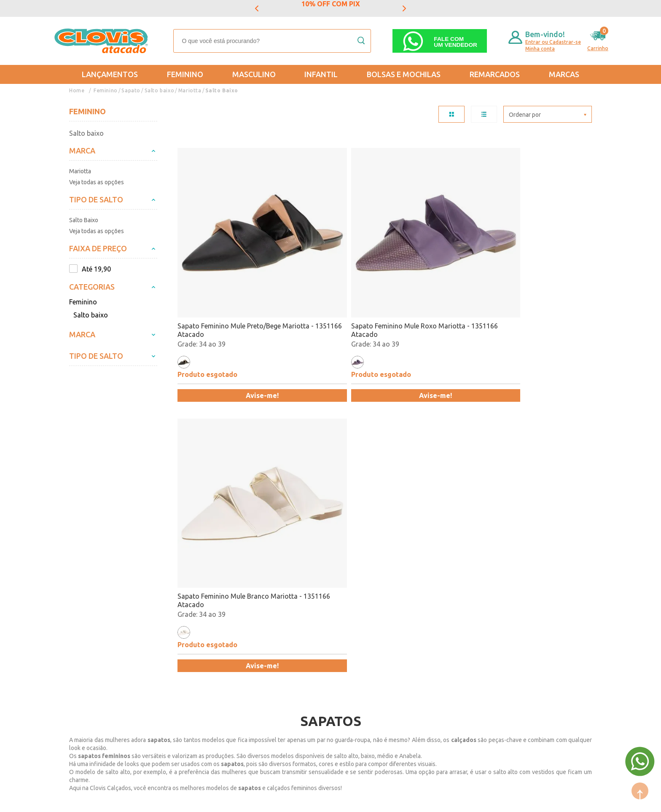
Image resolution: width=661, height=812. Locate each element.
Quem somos (170, 632)
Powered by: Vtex (90, 800)
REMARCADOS (495, 74)
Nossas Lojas (170, 656)
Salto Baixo (221, 90)
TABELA (451, 114)
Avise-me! (228, 326)
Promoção (327, 656)
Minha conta (540, 49)
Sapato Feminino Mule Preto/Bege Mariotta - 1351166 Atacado (225, 261)
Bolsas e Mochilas (404, 74)
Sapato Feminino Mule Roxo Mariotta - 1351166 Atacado (325, 261)
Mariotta (189, 90)
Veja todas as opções (97, 182)
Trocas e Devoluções (101, 632)
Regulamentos (91, 656)
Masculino (254, 74)
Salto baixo (159, 90)
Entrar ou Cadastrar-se (553, 42)
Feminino (185, 74)
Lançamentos (110, 74)
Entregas (83, 644)
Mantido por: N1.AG (147, 800)
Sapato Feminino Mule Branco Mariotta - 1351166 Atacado (431, 261)
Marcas (564, 74)
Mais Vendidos (333, 632)
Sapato (131, 90)
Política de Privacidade (104, 668)
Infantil (321, 74)
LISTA (484, 114)
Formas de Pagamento (184, 644)
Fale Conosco (170, 680)
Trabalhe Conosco (178, 668)
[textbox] (272, 41)
